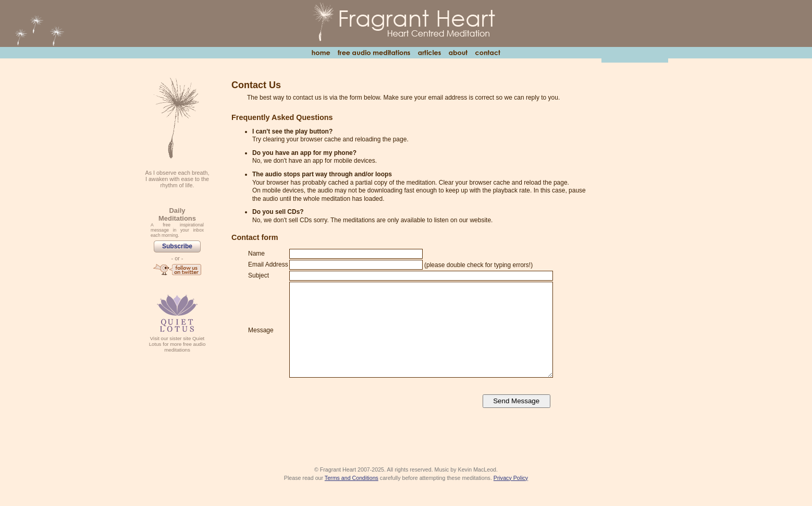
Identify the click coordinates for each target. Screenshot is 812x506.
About (458, 53)
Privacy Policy (511, 478)
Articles (429, 53)
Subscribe (177, 246)
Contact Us (488, 53)
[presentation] (368, 402)
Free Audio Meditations (374, 53)
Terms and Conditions (352, 478)
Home (321, 53)
